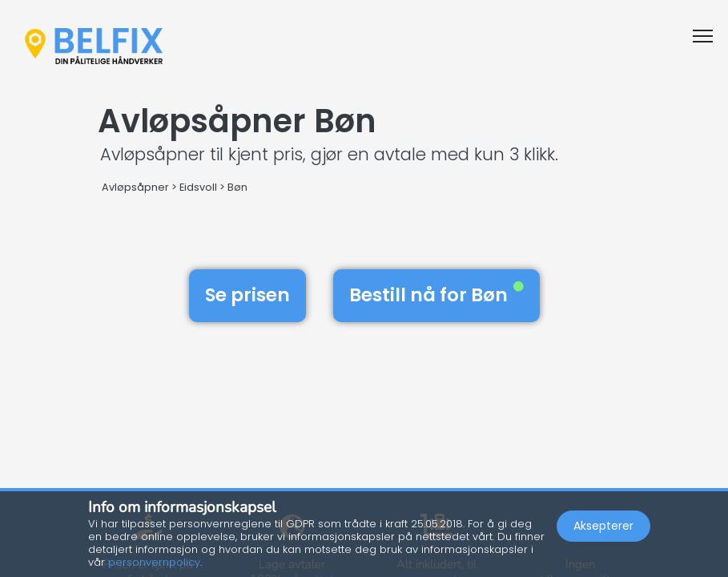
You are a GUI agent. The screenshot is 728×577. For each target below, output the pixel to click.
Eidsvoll (198, 187)
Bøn (237, 187)
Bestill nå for (436, 295)
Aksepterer (603, 526)
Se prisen (247, 295)
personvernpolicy (154, 562)
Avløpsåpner (135, 187)
